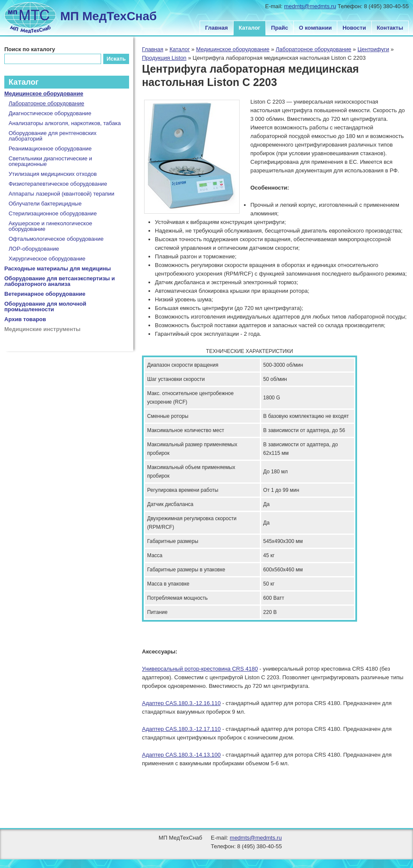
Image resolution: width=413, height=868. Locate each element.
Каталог (250, 28)
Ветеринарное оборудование (45, 294)
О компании (315, 28)
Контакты (390, 28)
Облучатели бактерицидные (45, 204)
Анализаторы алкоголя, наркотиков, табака (65, 123)
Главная (217, 28)
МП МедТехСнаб (108, 16)
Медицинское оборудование (233, 49)
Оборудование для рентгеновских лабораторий (52, 136)
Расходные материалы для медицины (58, 268)
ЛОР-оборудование (34, 249)
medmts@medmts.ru (310, 6)
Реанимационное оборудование (50, 149)
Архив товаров (25, 319)
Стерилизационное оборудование (53, 213)
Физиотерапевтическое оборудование (58, 184)
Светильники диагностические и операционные (50, 161)
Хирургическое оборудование (47, 259)
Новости (354, 28)
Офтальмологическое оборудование (56, 239)
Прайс (280, 28)
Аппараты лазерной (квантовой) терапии (62, 194)
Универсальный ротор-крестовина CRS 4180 (200, 669)
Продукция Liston (164, 58)
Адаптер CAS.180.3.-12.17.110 (181, 729)
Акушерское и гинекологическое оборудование (50, 226)
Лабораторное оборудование (314, 49)
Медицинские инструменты (42, 329)
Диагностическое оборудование (50, 113)
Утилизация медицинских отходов (53, 174)
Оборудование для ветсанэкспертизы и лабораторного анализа (60, 281)
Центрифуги (373, 49)
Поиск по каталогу (30, 49)
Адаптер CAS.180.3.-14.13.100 (181, 755)
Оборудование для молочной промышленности (45, 307)
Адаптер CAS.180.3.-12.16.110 (181, 703)
